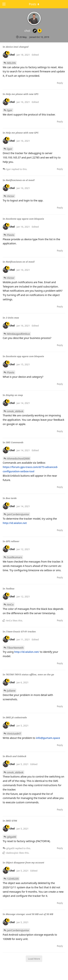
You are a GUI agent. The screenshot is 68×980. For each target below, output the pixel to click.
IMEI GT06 (11, 821)
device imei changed (17, 47)
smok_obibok (15, 411)
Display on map (14, 395)
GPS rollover (13, 541)
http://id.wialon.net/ (27, 652)
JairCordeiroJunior (18, 514)
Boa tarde (11, 498)
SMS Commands (15, 442)
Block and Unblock (16, 756)
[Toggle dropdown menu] (34, 4)
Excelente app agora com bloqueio (25, 219)
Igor (10, 110)
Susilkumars (15, 557)
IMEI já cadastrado (16, 717)
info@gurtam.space (48, 738)
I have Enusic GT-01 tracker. (21, 631)
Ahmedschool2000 (18, 459)
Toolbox (10, 589)
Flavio (11, 235)
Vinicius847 (14, 734)
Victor (11, 196)
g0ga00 (12, 837)
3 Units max (12, 318)
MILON (11, 63)
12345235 (13, 879)
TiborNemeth (15, 648)
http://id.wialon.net (15, 523)
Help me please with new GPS (22, 94)
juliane (11, 691)
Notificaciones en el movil (20, 180)
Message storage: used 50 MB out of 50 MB (29, 914)
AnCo (10, 605)
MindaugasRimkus (18, 334)
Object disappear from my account (25, 863)
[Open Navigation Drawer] (4, 4)
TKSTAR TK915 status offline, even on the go (30, 674)
